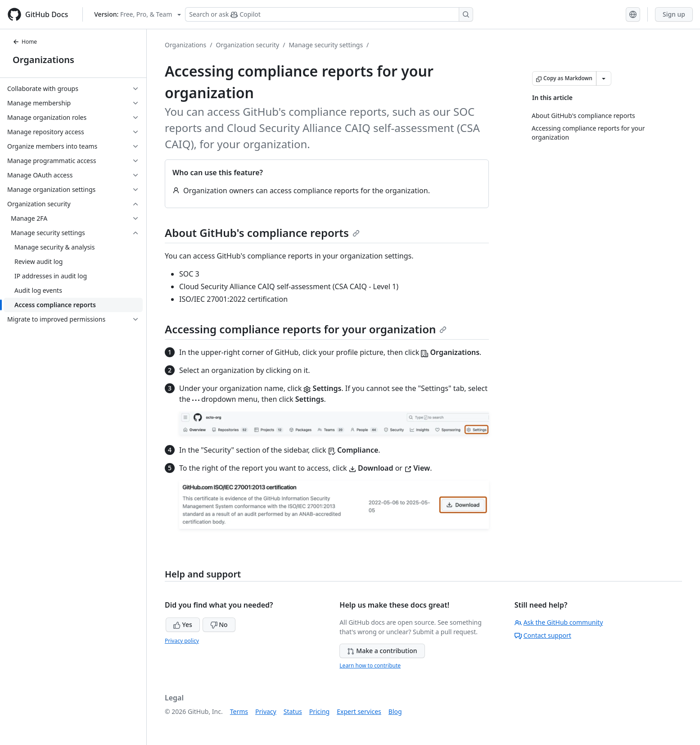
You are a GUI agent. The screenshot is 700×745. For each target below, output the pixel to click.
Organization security (247, 45)
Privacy (266, 711)
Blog (395, 711)
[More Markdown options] (604, 78)
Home (25, 42)
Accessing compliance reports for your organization (306, 329)
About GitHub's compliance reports (262, 233)
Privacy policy (182, 641)
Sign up (674, 14)
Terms (239, 711)
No (219, 625)
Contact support (543, 635)
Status (293, 711)
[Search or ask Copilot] (329, 14)
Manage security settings (326, 45)
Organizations (43, 60)
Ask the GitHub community (559, 622)
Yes (183, 625)
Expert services (359, 711)
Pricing (319, 711)
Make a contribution (382, 651)
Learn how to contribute (370, 666)
